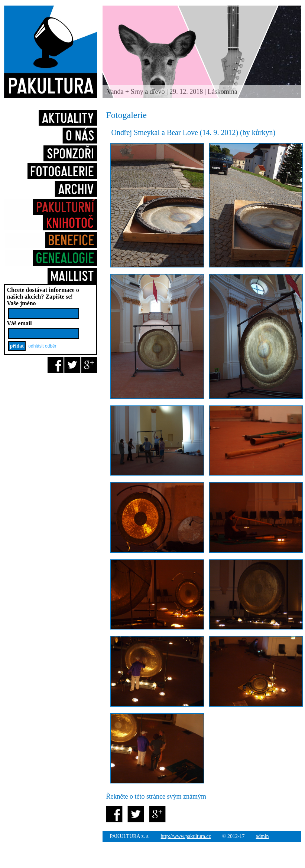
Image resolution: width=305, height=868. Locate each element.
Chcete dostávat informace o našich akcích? (43, 293)
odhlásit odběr (42, 346)
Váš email (20, 323)
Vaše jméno (22, 303)
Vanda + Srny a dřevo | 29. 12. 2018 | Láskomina (172, 92)
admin (262, 836)
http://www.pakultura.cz (186, 836)
